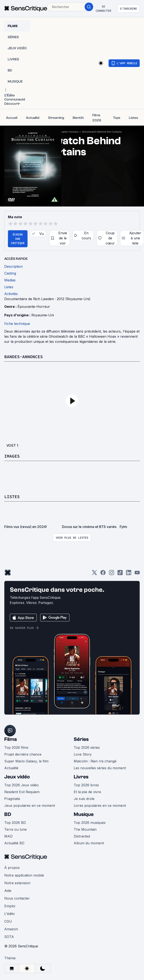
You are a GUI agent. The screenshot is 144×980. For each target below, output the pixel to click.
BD (8, 814)
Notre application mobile (24, 875)
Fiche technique (17, 324)
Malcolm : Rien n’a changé (95, 761)
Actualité (11, 768)
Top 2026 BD (15, 823)
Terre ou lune (15, 829)
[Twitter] (94, 574)
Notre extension (17, 883)
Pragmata (12, 799)
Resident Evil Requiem (22, 792)
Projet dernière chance (23, 754)
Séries (81, 739)
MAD (8, 836)
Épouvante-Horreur (66, 132)
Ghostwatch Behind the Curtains (102, 132)
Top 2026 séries (87, 747)
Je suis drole (84, 799)
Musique (84, 814)
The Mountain (85, 829)
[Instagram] (112, 574)
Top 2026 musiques (90, 823)
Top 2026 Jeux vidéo (21, 785)
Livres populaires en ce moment (100, 806)
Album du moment (89, 843)
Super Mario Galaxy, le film (26, 761)
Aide (8, 891)
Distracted (82, 836)
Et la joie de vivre (87, 792)
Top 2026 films (16, 747)
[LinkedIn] (129, 574)
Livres (81, 777)
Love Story (83, 754)
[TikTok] (120, 574)
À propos (12, 868)
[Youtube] (137, 574)
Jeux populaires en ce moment (30, 806)
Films (11, 739)
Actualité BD (14, 843)
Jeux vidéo (17, 777)
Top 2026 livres (86, 785)
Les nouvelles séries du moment (100, 768)
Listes (12, 497)
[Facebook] (103, 574)
